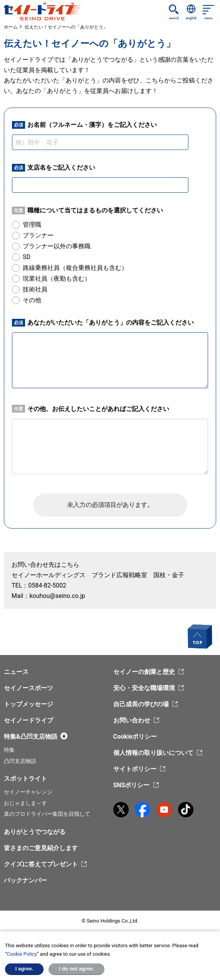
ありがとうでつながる (35, 832)
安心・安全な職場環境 (144, 688)
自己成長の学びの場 (141, 704)
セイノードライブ (29, 720)
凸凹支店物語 (20, 761)
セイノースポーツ (29, 688)
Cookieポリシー (135, 737)
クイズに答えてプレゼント (41, 864)
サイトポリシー (135, 769)
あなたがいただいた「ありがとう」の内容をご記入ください (103, 323)
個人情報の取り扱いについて (153, 753)
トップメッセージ (29, 704)
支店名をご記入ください (54, 168)
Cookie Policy (22, 954)
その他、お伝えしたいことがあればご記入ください (91, 409)
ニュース (16, 672)
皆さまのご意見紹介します (41, 848)
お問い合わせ (132, 720)
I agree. (24, 969)
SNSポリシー (132, 785)
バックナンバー (25, 880)
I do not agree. (76, 969)
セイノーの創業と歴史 (144, 672)
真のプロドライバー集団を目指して (47, 814)
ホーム (11, 27)
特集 (9, 750)
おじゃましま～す (25, 803)
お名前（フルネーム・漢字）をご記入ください (84, 125)
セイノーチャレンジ (28, 792)
